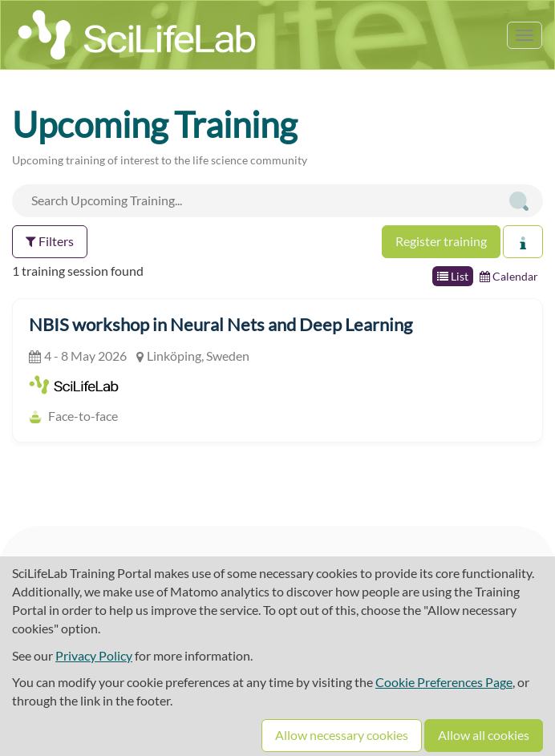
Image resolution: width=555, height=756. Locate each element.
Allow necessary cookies (342, 735)
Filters (50, 241)
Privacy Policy (94, 655)
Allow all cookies (484, 735)
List (453, 276)
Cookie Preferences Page (444, 682)
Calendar (509, 276)
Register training (441, 241)
